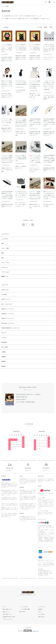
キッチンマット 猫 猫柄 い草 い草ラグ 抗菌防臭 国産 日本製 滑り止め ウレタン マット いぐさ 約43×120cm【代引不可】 (21, 123)
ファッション (5, 274)
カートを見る (40, 624)
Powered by (28, 640)
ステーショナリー (7, 264)
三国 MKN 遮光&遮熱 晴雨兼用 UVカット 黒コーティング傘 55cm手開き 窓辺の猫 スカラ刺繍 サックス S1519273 (49, 159)
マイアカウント (40, 617)
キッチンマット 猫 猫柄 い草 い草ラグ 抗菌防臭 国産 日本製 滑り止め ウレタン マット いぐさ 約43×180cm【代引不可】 (7, 159)
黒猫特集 (8, 6)
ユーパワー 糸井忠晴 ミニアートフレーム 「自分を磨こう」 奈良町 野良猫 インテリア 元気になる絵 (7, 48)
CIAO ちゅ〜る (6, 292)
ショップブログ (23, 617)
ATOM (23, 622)
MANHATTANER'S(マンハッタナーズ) (13, 334)
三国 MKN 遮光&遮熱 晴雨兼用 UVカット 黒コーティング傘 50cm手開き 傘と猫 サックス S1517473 (35, 123)
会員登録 (39, 619)
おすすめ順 (39, 27)
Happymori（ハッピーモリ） (10, 318)
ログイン (39, 622)
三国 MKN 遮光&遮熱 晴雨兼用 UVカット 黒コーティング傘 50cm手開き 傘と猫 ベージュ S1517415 (49, 123)
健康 (3, 254)
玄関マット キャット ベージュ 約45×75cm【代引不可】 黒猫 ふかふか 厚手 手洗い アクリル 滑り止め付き (49, 195)
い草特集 (4, 360)
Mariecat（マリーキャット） (10, 324)
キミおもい (5, 345)
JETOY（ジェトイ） (8, 303)
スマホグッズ (5, 269)
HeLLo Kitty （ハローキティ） (10, 329)
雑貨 (3, 259)
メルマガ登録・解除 (24, 619)
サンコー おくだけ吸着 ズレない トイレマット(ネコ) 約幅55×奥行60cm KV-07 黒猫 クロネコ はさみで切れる (35, 84)
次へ (32, 225)
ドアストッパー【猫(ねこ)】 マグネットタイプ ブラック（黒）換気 (7, 121)
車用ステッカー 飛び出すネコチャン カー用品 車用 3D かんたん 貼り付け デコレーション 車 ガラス (7, 84)
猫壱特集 (4, 376)
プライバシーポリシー (7, 629)
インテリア (5, 238)
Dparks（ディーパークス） (9, 313)
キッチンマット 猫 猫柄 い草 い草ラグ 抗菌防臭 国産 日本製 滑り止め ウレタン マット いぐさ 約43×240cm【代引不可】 (35, 195)
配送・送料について (6, 619)
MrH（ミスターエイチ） (9, 308)
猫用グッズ (5, 279)
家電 (3, 243)
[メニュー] (54, 2)
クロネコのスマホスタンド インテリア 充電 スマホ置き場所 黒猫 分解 (21, 83)
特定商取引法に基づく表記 (8, 627)
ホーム (3, 6)
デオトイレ (5, 339)
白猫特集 (4, 366)
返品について (5, 622)
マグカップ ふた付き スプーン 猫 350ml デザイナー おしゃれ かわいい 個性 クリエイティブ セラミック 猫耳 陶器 (35, 159)
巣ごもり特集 (5, 355)
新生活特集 (5, 350)
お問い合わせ (40, 627)
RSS (20, 622)
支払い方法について (6, 624)
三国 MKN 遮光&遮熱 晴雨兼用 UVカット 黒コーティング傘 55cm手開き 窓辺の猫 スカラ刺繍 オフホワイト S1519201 (7, 195)
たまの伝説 (5, 298)
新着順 (51, 27)
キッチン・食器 (6, 248)
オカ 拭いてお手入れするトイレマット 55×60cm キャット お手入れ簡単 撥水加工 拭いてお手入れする (49, 48)
